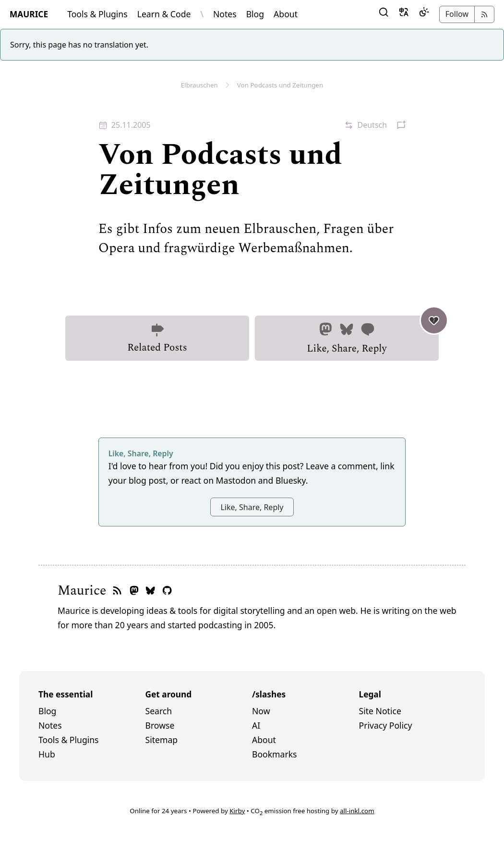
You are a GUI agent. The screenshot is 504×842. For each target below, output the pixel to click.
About (286, 14)
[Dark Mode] (424, 14)
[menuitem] (92, 711)
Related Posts (157, 339)
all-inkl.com (357, 811)
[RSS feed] (117, 591)
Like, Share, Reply (373, 336)
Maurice (82, 591)
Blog (255, 14)
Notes (225, 14)
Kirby (237, 811)
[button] (384, 14)
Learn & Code (164, 14)
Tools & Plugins (97, 14)
